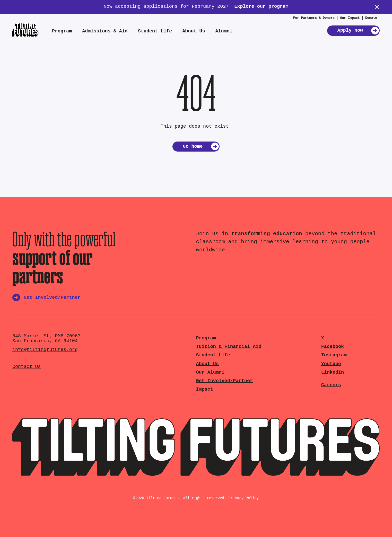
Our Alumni (210, 372)
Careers (331, 385)
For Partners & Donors (314, 18)
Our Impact (350, 18)
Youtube (331, 364)
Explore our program (261, 7)
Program (62, 31)
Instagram (334, 355)
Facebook (333, 347)
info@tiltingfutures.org (45, 350)
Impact (205, 389)
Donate (371, 18)
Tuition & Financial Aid (229, 347)
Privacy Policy (244, 498)
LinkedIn (333, 372)
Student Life (155, 31)
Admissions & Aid (105, 31)
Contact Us (27, 367)
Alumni (224, 31)
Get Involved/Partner (225, 381)
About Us (194, 31)
